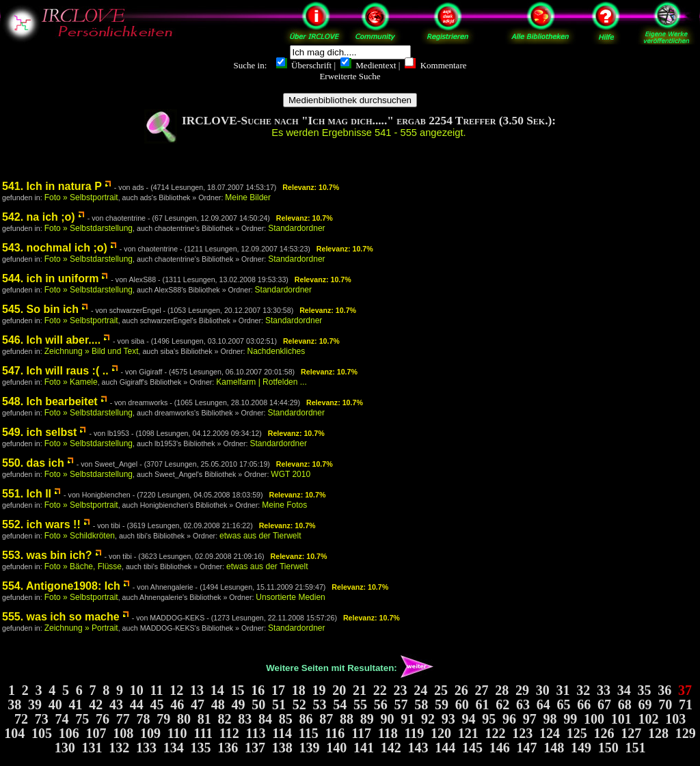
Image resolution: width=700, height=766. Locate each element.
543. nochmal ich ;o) (55, 248)
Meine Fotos (284, 505)
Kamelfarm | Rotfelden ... (261, 382)
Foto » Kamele (71, 382)
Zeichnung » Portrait (81, 628)
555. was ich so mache (61, 617)
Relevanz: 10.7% (311, 187)
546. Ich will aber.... (51, 340)
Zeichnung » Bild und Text (92, 351)
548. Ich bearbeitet (50, 401)
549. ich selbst (39, 432)
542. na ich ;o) (39, 217)
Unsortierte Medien (290, 597)
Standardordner (296, 228)
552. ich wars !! (41, 524)
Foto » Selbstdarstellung (89, 228)
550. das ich (33, 463)
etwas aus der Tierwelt (260, 536)
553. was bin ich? (47, 555)
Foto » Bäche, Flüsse (83, 566)
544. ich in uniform (50, 278)
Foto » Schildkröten (80, 536)
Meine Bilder (248, 197)
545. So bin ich (40, 309)
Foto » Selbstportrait (81, 197)
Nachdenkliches (277, 351)
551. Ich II (27, 494)
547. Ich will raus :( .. (55, 371)
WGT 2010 (291, 474)
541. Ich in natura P (52, 186)
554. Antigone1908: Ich (61, 586)
